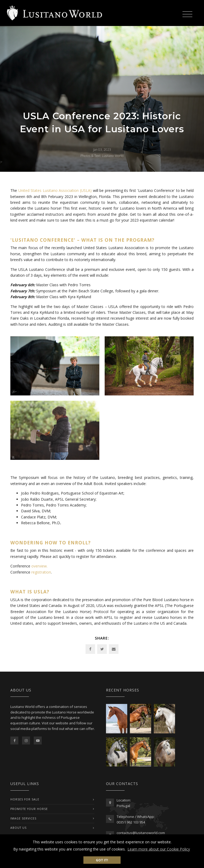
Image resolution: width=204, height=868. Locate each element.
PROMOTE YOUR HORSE (29, 809)
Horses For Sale (25, 799)
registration (41, 572)
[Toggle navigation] (187, 13)
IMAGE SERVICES (23, 818)
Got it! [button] (102, 860)
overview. (39, 566)
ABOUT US (18, 828)
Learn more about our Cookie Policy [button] (159, 849)
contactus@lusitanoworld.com (141, 833)
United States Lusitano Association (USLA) (55, 190)
